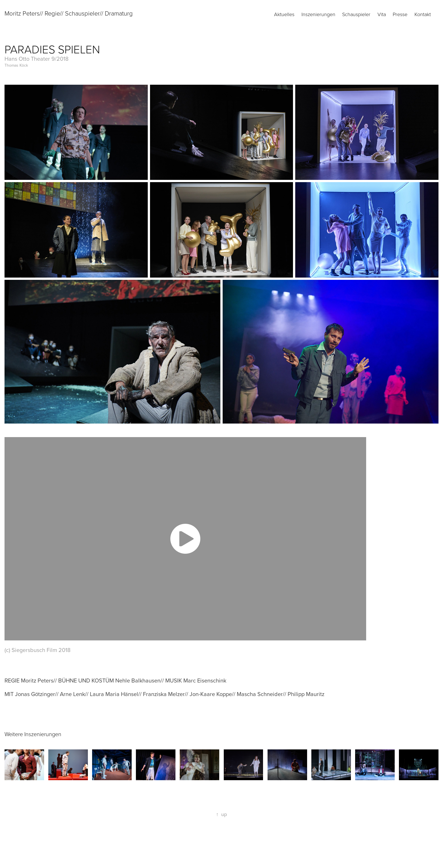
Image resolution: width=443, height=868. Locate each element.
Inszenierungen (318, 14)
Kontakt (423, 14)
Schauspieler (356, 14)
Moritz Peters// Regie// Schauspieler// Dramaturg (69, 13)
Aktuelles (284, 14)
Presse (400, 14)
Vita (382, 14)
